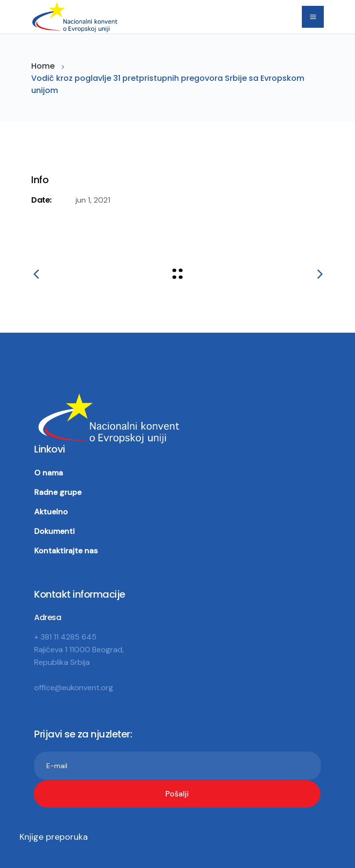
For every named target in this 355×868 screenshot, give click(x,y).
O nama (49, 473)
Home (43, 66)
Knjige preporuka (54, 837)
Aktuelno (51, 512)
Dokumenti (54, 531)
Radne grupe (58, 492)
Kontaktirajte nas (66, 551)
